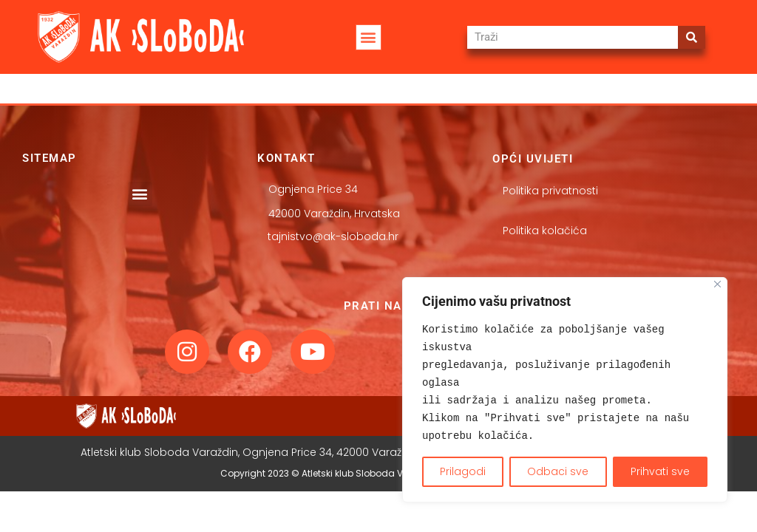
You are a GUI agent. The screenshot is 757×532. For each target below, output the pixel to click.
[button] (369, 37)
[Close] (717, 284)
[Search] (692, 37)
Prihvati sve (660, 471)
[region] (565, 390)
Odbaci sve (558, 471)
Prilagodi (463, 471)
